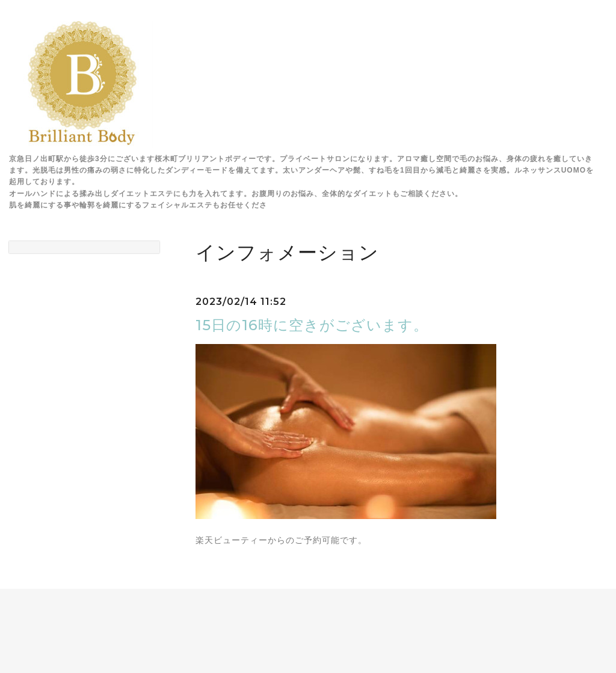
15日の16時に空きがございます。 (312, 325)
